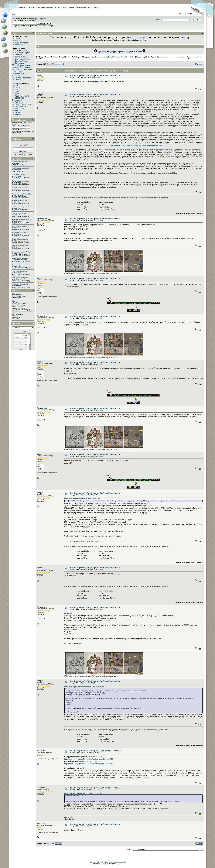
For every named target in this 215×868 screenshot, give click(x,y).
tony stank (17, 234)
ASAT (17, 92)
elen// (39, 75)
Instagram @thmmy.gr (23, 77)
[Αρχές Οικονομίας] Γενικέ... (20, 200)
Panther (18, 114)
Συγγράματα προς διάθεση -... (21, 284)
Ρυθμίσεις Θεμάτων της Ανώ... (21, 168)
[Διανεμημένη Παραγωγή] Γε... (21, 162)
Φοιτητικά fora (20, 57)
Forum (17, 38)
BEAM (17, 94)
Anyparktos (42, 218)
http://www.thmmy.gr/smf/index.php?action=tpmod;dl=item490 (89, 759)
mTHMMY (19, 79)
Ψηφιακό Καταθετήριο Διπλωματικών (22, 70)
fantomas (41, 787)
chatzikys (104, 57)
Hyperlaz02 (17, 273)
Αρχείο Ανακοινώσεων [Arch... (21, 252)
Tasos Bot (17, 202)
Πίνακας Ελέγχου (19, 120)
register (43, 19)
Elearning (18, 55)
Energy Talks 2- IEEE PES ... (21, 258)
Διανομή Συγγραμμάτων (24, 67)
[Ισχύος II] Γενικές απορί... (20, 239)
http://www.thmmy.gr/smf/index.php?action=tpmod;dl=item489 (89, 764)
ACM (17, 86)
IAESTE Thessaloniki (23, 104)
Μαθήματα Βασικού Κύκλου (61, 57)
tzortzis (118, 57)
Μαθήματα (41, 7)
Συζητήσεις (72, 7)
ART (16, 90)
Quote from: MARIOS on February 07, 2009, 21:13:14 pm (83, 793)
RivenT (123, 57)
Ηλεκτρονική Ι (87, 57)
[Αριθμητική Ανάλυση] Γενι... (20, 278)
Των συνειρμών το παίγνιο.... (21, 181)
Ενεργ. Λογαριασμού (23, 42)
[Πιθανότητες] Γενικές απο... (20, 265)
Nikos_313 (17, 208)
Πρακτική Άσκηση (21, 61)
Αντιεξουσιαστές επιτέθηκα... (21, 188)
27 (53, 64)
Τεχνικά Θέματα (61, 7)
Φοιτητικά (50, 7)
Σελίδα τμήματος (21, 51)
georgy (16, 189)
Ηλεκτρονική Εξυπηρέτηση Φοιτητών (21, 64)
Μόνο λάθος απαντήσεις (19, 175)
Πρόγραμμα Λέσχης (22, 59)
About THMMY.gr (94, 7)
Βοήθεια (142, 37)
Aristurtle (18, 88)
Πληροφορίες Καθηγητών (18, 74)
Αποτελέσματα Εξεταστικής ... (21, 246)
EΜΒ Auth (19, 102)
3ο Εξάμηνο (76, 57)
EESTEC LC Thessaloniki (18, 99)
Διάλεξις (16, 163)
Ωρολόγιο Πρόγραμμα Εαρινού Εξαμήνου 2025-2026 (120, 52)
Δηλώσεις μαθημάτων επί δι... (21, 220)
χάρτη (185, 37)
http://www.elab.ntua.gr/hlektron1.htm (76, 796)
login (35, 19)
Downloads (22, 7)
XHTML (115, 864)
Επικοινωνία (19, 45)
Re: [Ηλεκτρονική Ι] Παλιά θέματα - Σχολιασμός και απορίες (95, 75)
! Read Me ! (32, 7)
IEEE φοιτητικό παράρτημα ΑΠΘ (19, 107)
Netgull (40, 94)
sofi (15, 241)
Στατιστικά (16, 290)
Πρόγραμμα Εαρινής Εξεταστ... (21, 207)
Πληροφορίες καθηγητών (19, 271)
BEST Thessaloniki (22, 96)
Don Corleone (18, 196)
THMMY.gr (40, 57)
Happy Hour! (82, 7)
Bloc (111, 864)
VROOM (18, 112)
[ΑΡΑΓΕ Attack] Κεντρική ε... (20, 226)
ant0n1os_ (41, 750)
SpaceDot (18, 110)
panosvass (17, 170)
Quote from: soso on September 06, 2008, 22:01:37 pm (82, 499)
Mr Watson (17, 286)
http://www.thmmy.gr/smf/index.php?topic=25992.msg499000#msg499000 (136, 145)
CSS (120, 864)
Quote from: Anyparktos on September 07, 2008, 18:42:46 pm (84, 687)
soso (39, 278)
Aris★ (16, 228)
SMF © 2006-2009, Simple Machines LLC (113, 862)
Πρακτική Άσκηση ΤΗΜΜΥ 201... (22, 194)
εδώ (133, 37)
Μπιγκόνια (17, 176)
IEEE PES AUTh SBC (20, 260)
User (15, 247)
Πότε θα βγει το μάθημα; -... (20, 213)
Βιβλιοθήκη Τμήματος (23, 53)
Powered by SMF (94, 862)
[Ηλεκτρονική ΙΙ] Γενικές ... (20, 233)
